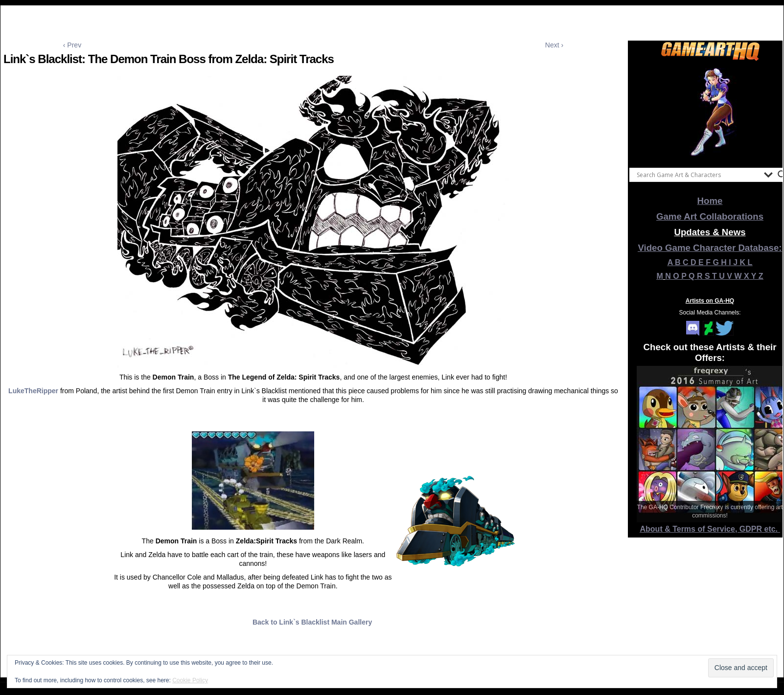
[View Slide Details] (710, 112)
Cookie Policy (190, 680)
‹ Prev (72, 45)
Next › (554, 45)
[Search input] (698, 175)
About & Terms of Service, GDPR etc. (710, 529)
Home (710, 201)
